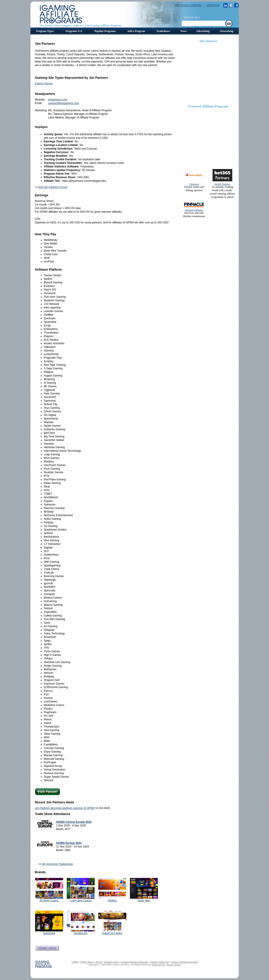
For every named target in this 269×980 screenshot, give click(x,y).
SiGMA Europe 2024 (69, 843)
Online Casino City (160, 962)
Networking (227, 31)
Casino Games (44, 83)
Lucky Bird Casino (81, 901)
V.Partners (194, 184)
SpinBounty (81, 933)
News (184, 31)
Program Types (45, 31)
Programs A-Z (74, 31)
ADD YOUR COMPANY (188, 5)
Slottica (112, 901)
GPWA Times (87, 962)
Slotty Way (144, 901)
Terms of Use (158, 965)
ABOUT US (213, 5)
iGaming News (112, 962)
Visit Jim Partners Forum (53, 187)
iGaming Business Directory (135, 962)
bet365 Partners (223, 184)
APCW (99, 962)
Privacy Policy (174, 965)
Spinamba (49, 933)
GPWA (75, 962)
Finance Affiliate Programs (184, 962)
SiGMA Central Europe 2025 (74, 822)
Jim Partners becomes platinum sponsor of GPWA (65, 808)
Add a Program (136, 31)
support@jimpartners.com (64, 103)
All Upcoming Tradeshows (57, 864)
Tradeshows (163, 31)
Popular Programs (105, 31)
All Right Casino (49, 901)
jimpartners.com (58, 100)
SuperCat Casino (112, 933)
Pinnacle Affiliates (194, 210)
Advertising (203, 31)
